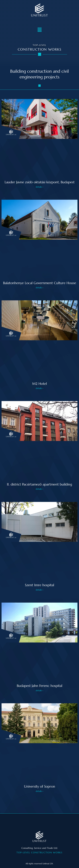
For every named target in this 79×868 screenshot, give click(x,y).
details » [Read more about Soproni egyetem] (39, 791)
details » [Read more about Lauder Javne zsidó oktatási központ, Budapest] (39, 187)
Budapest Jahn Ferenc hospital (39, 686)
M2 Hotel (39, 384)
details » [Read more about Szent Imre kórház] (39, 590)
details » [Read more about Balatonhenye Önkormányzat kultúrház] (39, 288)
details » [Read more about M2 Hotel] (39, 388)
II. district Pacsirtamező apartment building (39, 484)
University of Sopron (40, 786)
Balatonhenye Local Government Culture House (40, 283)
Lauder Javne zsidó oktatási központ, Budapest (40, 182)
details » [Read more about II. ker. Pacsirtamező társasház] (39, 489)
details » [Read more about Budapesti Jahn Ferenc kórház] (39, 690)
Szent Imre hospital (39, 585)
